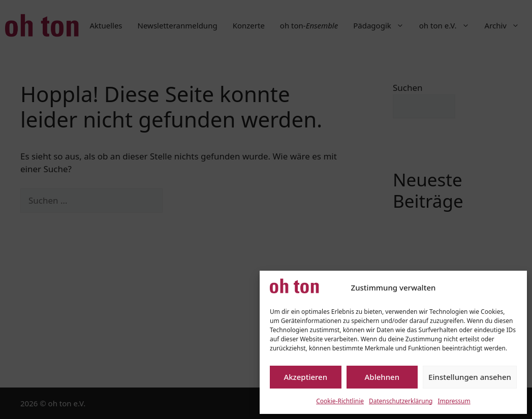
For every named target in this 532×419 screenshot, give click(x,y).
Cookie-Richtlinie (340, 401)
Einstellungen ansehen (470, 377)
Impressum (454, 401)
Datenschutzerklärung (401, 401)
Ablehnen (382, 377)
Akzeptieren (305, 377)
